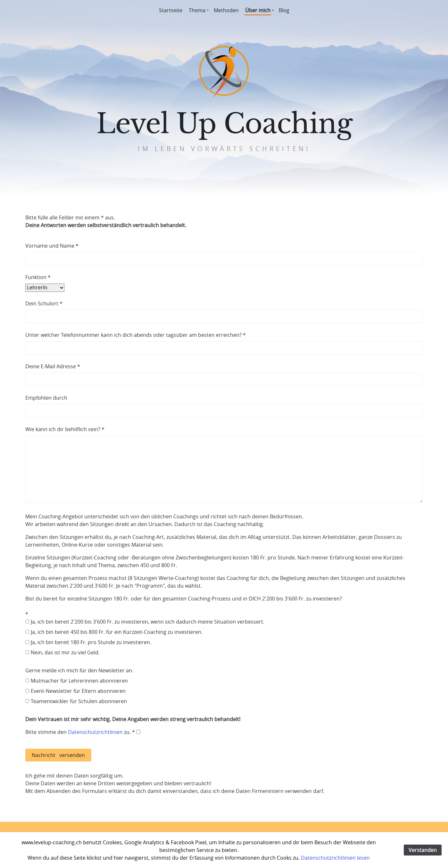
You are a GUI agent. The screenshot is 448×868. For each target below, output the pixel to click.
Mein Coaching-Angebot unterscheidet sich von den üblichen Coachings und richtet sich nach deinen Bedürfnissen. (224, 558)
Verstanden (423, 850)
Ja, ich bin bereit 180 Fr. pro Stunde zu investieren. (91, 642)
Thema (197, 10)
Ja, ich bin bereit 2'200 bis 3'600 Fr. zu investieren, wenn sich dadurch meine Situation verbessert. (148, 622)
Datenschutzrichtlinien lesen (335, 858)
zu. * (132, 732)
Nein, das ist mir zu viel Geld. (65, 652)
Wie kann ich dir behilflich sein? (63, 429)
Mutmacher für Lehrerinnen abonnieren (79, 681)
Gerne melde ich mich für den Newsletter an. (79, 670)
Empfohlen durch (46, 398)
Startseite (171, 10)
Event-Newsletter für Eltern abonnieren (78, 691)
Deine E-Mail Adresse (51, 366)
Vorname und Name (50, 246)
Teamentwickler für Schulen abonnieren (79, 701)
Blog (284, 10)
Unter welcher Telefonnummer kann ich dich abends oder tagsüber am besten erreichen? (133, 335)
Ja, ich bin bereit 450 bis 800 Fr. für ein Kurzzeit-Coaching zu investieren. (117, 632)
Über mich (258, 10)
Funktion (36, 277)
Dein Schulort (42, 303)
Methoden (226, 10)
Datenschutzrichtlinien (95, 732)
